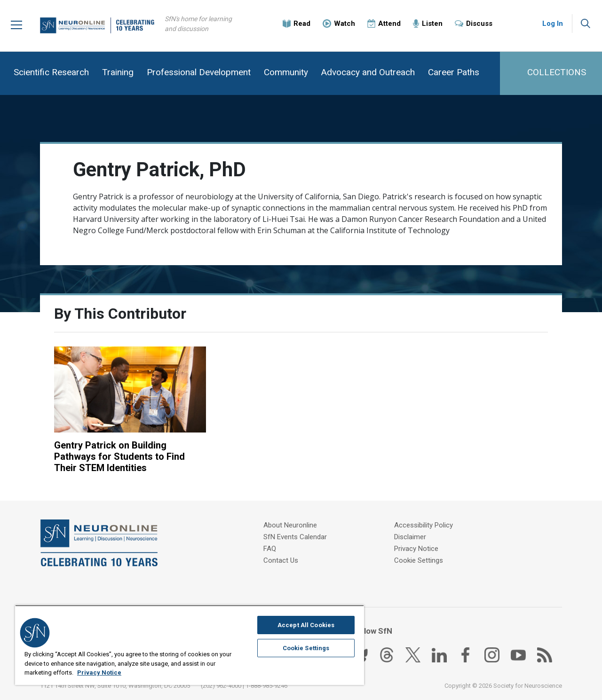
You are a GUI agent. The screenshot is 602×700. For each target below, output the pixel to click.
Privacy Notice (416, 549)
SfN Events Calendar (295, 537)
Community (286, 72)
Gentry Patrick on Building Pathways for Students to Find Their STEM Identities (119, 456)
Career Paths (454, 72)
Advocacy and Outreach (368, 72)
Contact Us (281, 560)
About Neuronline (290, 525)
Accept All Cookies (306, 625)
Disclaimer (410, 537)
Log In (553, 24)
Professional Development (199, 72)
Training (118, 72)
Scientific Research (51, 72)
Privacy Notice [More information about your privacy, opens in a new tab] (99, 672)
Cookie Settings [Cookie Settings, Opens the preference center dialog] (306, 648)
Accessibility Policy (424, 525)
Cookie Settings (419, 560)
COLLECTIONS (557, 72)
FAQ (270, 549)
